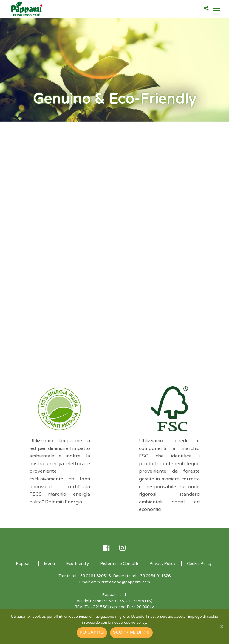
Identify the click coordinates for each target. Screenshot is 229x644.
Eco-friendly (78, 564)
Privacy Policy (163, 564)
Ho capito (92, 632)
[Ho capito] (222, 626)
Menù (49, 564)
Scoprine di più (131, 632)
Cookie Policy (199, 564)
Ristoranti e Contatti (119, 564)
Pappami (24, 564)
